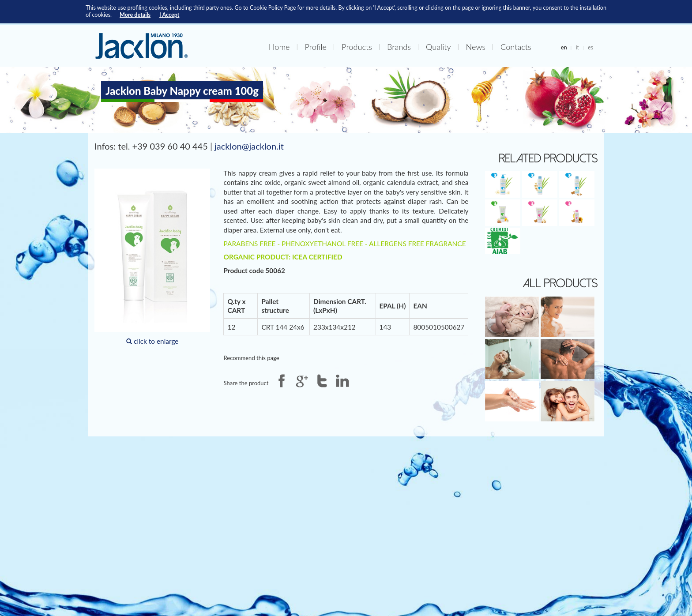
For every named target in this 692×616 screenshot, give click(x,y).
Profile (316, 47)
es (590, 47)
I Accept (169, 15)
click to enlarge (152, 257)
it (577, 47)
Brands (399, 47)
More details (135, 15)
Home (279, 47)
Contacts (516, 47)
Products (357, 47)
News (476, 47)
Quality (438, 47)
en (564, 47)
